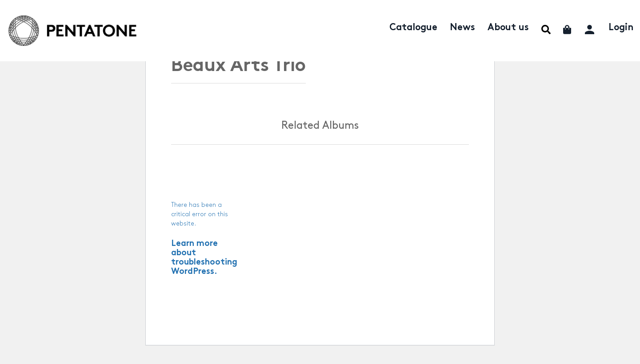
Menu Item (546, 30)
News (462, 28)
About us (508, 28)
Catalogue (413, 28)
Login (621, 28)
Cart (568, 30)
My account (590, 28)
